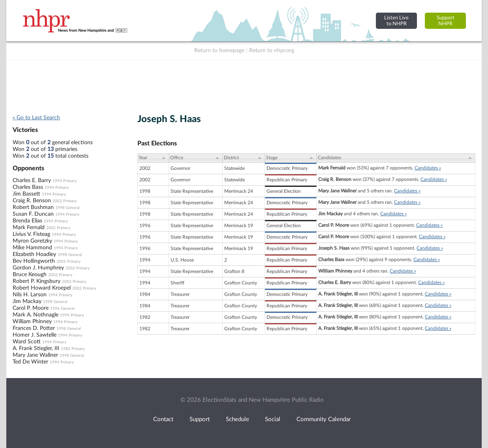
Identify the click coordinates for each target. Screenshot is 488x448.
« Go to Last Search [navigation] (36, 118)
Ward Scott (27, 342)
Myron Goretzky (32, 241)
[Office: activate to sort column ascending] (196, 158)
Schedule (237, 419)
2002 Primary (65, 201)
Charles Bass (28, 187)
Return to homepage (219, 51)
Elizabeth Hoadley (34, 254)
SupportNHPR (446, 21)
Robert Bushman (33, 207)
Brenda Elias (27, 221)
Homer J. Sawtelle (35, 335)
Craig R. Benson (32, 201)
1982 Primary (73, 349)
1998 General (67, 208)
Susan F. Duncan (33, 214)
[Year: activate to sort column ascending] (153, 158)
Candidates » (428, 168)
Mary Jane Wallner (35, 355)
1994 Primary (65, 181)
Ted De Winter (30, 362)
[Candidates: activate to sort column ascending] (396, 158)
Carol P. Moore (31, 308)
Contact (163, 419)
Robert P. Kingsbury (37, 281)
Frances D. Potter (34, 328)
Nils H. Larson (30, 295)
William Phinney (32, 322)
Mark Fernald (29, 228)
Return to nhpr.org (272, 51)
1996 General (62, 309)
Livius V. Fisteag (31, 234)
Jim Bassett (26, 194)
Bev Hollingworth (34, 261)
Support (200, 419)
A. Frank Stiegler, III (36, 348)
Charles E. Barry (32, 181)
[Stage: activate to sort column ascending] (291, 158)
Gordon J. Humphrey (38, 268)
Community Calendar (324, 419)
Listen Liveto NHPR (396, 21)
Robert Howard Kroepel (42, 288)
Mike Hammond (32, 248)
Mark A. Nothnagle (36, 315)
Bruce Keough (30, 275)
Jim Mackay (27, 301)
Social (273, 419)
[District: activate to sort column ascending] (244, 158)
